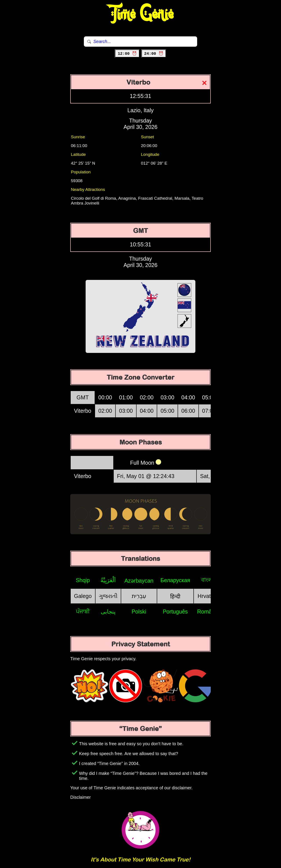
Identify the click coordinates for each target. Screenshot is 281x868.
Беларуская (175, 580)
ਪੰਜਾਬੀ (83, 611)
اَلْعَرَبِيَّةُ (108, 580)
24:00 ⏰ (154, 54)
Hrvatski (207, 596)
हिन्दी (175, 596)
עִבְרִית (139, 596)
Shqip (83, 580)
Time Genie (141, 14)
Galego (83, 596)
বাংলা (207, 580)
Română (208, 612)
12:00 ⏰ (127, 54)
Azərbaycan (139, 581)
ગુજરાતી (108, 596)
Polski (139, 612)
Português (175, 612)
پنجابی (108, 612)
